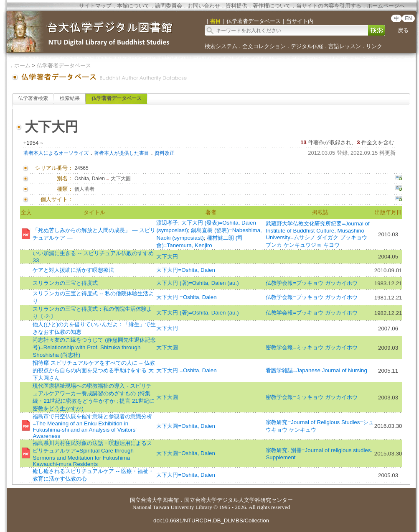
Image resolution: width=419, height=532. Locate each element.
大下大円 (167, 257)
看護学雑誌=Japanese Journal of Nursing (316, 370)
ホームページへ (386, 6)
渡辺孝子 (167, 223)
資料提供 (236, 6)
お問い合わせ (204, 6)
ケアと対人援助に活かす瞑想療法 (73, 270)
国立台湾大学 (146, 500)
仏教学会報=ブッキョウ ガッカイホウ (312, 283)
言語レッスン (345, 46)
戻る (403, 30)
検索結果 (70, 98)
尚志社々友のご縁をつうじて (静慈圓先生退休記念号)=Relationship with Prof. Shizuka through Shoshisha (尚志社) (94, 347)
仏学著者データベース (64, 65)
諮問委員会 (169, 6)
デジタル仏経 (307, 46)
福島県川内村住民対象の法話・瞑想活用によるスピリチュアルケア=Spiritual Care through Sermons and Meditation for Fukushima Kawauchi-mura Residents (92, 454)
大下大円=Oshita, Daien (186, 270)
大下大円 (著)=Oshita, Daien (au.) (197, 283)
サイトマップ (95, 6)
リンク (374, 46)
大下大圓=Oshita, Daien (186, 426)
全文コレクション (264, 46)
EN (408, 18)
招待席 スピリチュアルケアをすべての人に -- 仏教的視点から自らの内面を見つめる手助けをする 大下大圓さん (94, 370)
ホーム (22, 65)
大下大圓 (167, 347)
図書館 (171, 500)
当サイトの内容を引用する (329, 6)
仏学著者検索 (33, 98)
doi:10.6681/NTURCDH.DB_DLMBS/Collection (211, 520)
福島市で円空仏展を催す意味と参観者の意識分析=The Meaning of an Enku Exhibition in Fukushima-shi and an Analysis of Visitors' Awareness (92, 426)
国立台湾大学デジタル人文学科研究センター (239, 500)
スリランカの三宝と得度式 (65, 283)
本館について (133, 6)
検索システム (221, 46)
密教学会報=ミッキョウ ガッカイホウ (312, 347)
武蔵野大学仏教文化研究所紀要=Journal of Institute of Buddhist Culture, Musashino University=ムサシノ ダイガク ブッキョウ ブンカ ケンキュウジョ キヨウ (317, 234)
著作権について (272, 6)
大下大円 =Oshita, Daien (186, 297)
